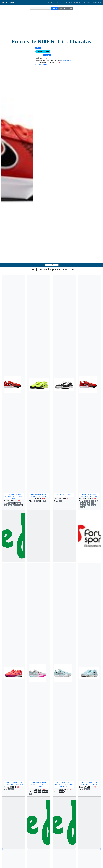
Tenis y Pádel (69, 2)
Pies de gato (78, 2)
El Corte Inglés (66, 60)
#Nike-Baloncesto (41, 64)
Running (51, 2)
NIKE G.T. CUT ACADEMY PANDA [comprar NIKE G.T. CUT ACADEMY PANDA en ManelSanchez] (64, 495)
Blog (100, 2)
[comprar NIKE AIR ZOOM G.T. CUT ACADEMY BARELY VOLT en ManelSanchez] (39, 385)
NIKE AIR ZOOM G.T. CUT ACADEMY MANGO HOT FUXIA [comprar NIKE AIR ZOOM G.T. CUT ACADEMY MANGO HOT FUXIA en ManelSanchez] (14, 784)
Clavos (95, 2)
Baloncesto (87, 2)
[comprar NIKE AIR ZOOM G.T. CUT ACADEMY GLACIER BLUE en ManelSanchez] (89, 673)
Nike (38, 48)
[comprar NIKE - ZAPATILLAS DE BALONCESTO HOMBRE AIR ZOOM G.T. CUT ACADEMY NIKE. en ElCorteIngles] (12, 385)
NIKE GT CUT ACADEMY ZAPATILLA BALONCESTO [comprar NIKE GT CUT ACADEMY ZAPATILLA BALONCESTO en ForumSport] (89, 495)
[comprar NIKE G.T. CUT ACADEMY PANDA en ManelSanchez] (64, 385)
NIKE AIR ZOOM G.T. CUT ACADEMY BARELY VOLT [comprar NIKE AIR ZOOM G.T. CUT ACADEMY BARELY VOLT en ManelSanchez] (39, 495)
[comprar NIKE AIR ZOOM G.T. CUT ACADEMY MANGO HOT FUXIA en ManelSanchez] (14, 673)
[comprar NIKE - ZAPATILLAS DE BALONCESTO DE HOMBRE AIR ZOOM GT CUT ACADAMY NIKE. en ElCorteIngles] (38, 673)
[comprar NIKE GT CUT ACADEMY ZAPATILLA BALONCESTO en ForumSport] (88, 385)
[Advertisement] (51, 25)
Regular (47, 55)
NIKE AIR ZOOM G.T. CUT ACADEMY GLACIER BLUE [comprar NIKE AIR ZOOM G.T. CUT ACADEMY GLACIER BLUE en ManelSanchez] (89, 784)
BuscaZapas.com (8, 2)
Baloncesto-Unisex (43, 51)
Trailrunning (59, 2)
